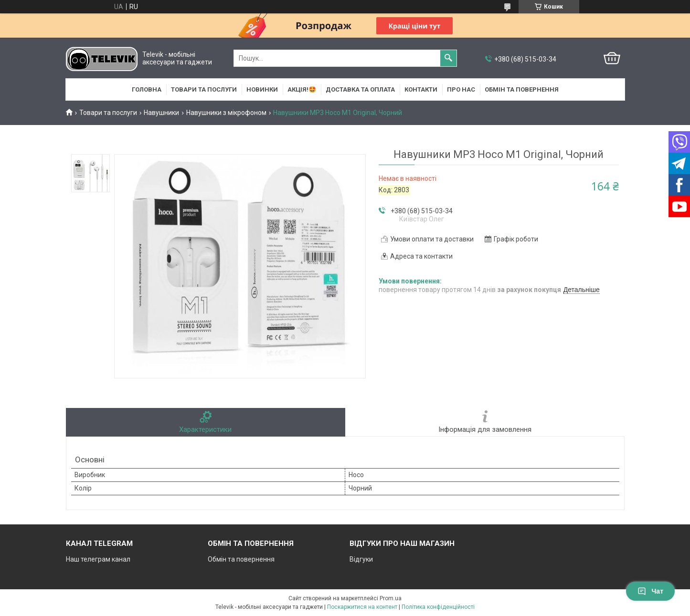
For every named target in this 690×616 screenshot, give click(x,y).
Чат (650, 591)
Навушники (161, 113)
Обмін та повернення (522, 89)
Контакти (421, 89)
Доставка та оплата (360, 89)
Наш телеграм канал (98, 559)
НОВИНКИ (262, 89)
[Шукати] (448, 58)
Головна (147, 89)
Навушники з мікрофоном (226, 113)
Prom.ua (391, 598)
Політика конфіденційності (438, 607)
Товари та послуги (204, 89)
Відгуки (361, 559)
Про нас (461, 89)
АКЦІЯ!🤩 (302, 89)
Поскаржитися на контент (362, 607)
